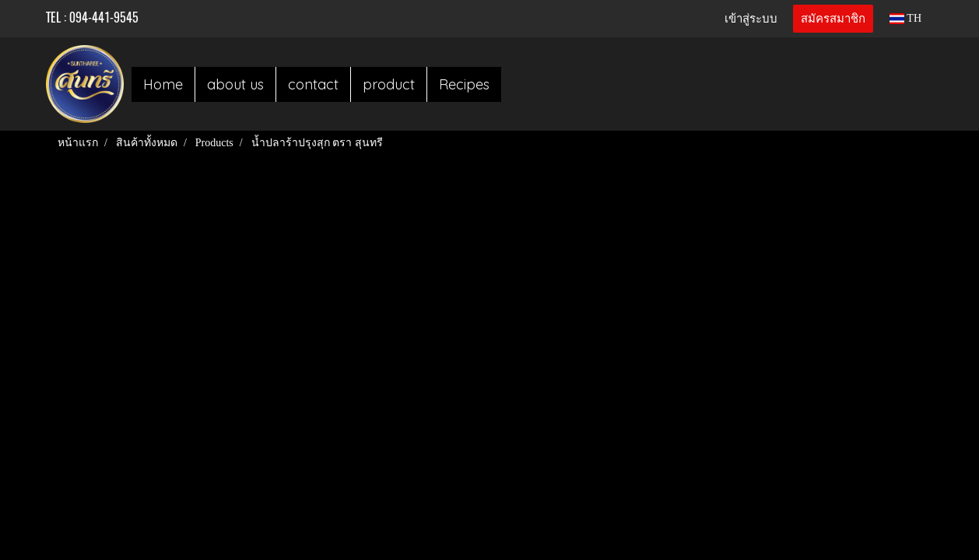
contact (313, 84)
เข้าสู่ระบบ (751, 19)
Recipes (464, 84)
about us (235, 84)
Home (163, 84)
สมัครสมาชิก (833, 19)
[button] (515, 84)
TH (905, 18)
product (389, 84)
